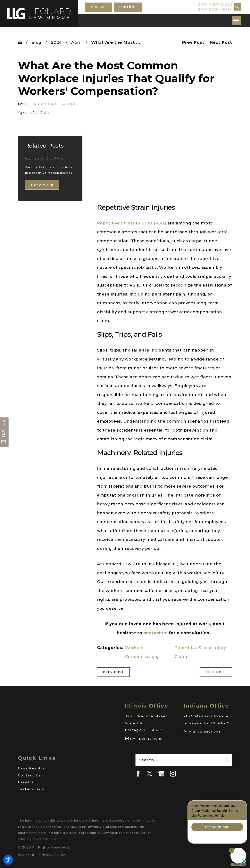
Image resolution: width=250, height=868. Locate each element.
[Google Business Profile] (161, 774)
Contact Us (29, 775)
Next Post (216, 672)
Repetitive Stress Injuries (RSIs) (132, 223)
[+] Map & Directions (143, 739)
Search (146, 760)
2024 (56, 42)
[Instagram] (173, 774)
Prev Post (113, 672)
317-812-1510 (215, 9)
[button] (8, 860)
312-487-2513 (216, 4)
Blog (36, 42)
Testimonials (31, 789)
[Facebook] (138, 774)
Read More (42, 185)
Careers (26, 782)
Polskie (99, 7)
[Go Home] (22, 42)
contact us (156, 633)
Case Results (31, 768)
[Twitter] (150, 774)
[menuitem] (66, 768)
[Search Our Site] (237, 7)
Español (128, 7)
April (77, 42)
